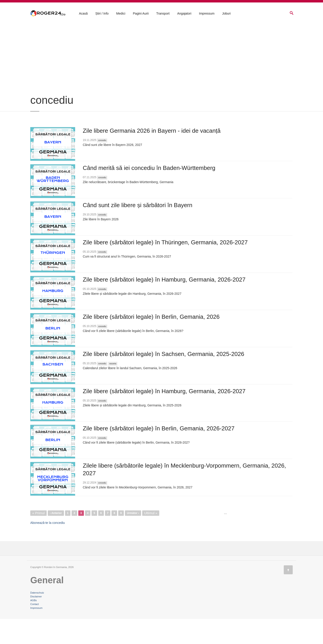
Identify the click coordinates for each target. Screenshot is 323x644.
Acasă (83, 14)
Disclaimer (36, 622)
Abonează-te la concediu (48, 548)
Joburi (226, 14)
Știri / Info (102, 14)
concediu (102, 165)
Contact (35, 629)
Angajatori (184, 14)
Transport (163, 14)
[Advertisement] (161, 86)
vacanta (113, 389)
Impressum (207, 14)
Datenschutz (37, 618)
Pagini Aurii (141, 14)
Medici (121, 14)
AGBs (34, 625)
